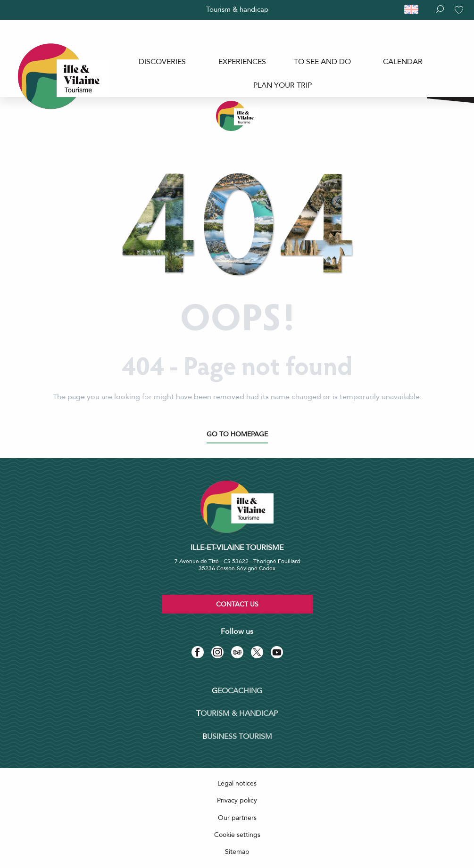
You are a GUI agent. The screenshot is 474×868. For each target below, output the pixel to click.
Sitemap (237, 852)
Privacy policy (237, 800)
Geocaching (237, 691)
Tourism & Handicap (237, 713)
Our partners (237, 818)
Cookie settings (237, 835)
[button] (416, 10)
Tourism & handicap (237, 9)
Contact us (237, 604)
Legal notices (237, 783)
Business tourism (237, 737)
